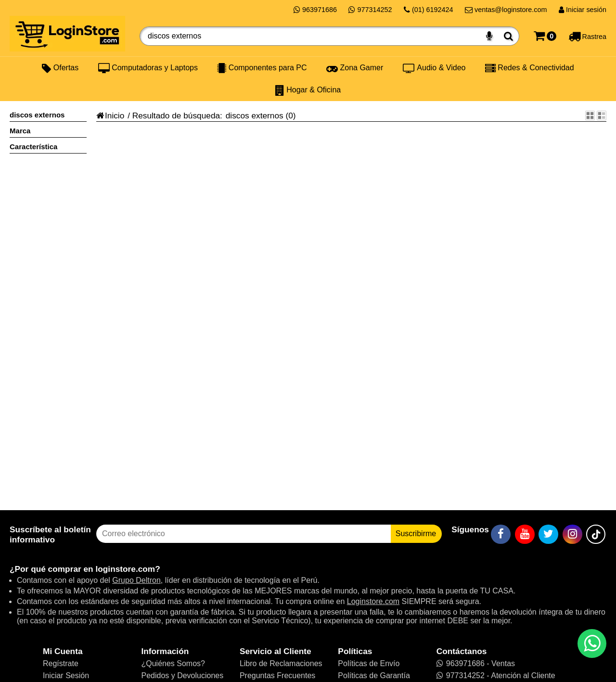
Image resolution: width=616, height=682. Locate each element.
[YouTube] (525, 534)
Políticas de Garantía (374, 676)
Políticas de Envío (369, 663)
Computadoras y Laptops (148, 68)
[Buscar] (508, 36)
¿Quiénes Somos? (173, 663)
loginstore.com (125, 569)
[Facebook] (501, 534)
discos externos (255, 116)
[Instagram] (572, 534)
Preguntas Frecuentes (277, 676)
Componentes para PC (262, 68)
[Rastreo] (587, 36)
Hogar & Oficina (308, 90)
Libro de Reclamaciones (281, 663)
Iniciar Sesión (66, 676)
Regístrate (61, 663)
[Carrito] (545, 36)
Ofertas (60, 68)
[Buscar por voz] (489, 36)
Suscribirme (416, 534)
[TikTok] (596, 534)
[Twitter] (548, 534)
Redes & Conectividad (530, 68)
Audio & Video (434, 68)
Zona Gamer (355, 68)
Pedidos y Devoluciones (182, 676)
